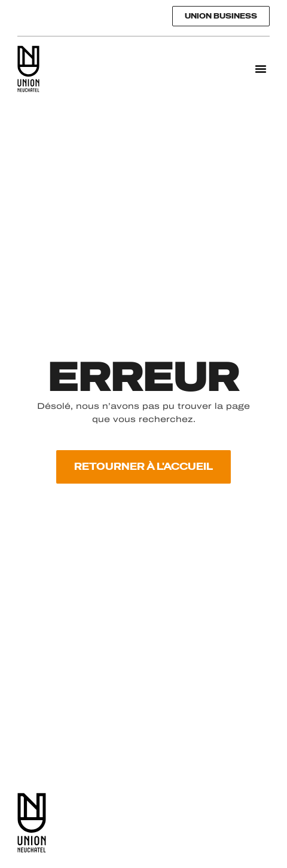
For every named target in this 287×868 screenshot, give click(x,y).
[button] (261, 69)
